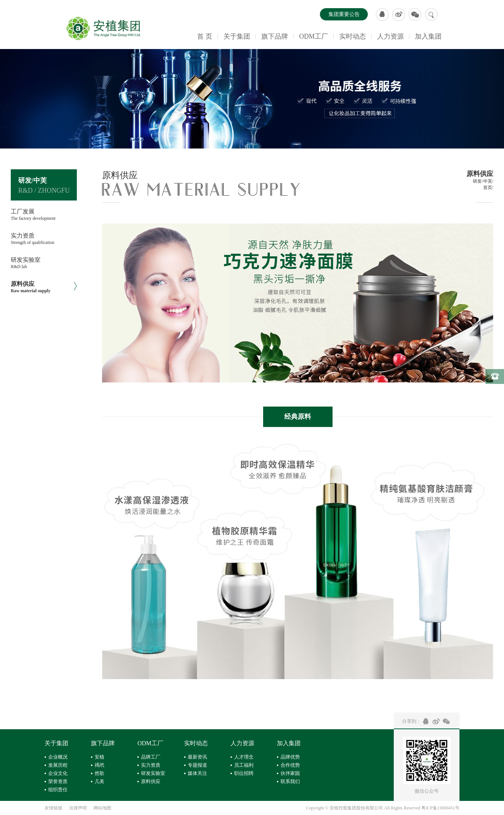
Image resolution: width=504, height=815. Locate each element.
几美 (99, 781)
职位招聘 (244, 773)
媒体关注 (197, 773)
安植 (99, 757)
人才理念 (244, 757)
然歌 (99, 773)
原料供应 (151, 781)
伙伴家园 (290, 773)
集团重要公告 (344, 14)
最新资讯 (197, 757)
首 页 (205, 36)
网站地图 (102, 808)
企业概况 (58, 757)
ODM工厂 (314, 36)
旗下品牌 (275, 36)
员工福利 (244, 765)
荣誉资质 (58, 781)
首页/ (488, 188)
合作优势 (290, 765)
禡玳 (99, 765)
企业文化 (58, 773)
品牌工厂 (151, 757)
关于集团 (237, 36)
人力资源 (390, 36)
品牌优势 (290, 757)
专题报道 (197, 765)
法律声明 (78, 808)
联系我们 (290, 781)
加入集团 (428, 36)
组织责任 (58, 790)
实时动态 (353, 36)
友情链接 (53, 808)
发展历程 (58, 765)
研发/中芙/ (483, 181)
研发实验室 (153, 773)
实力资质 (151, 765)
